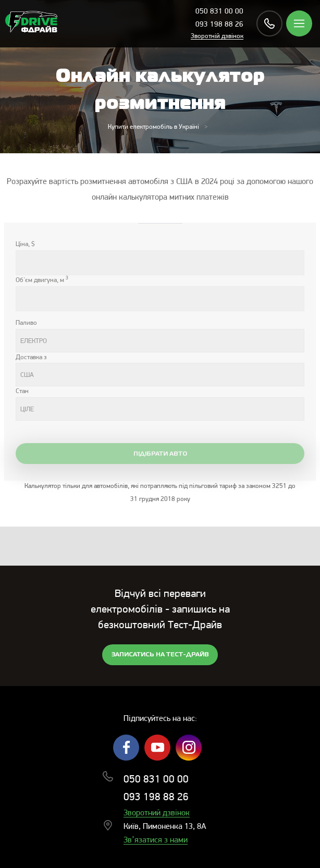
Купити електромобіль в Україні (153, 127)
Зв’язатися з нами (156, 840)
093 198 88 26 (219, 25)
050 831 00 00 (219, 12)
